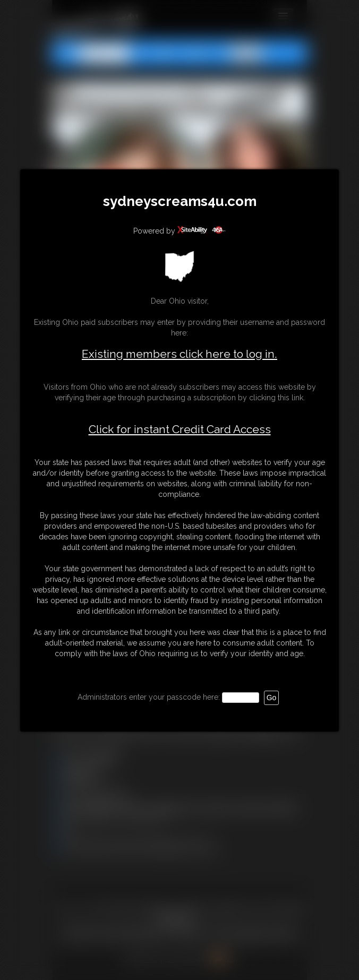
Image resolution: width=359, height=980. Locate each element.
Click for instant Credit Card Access (180, 429)
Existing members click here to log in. (179, 354)
